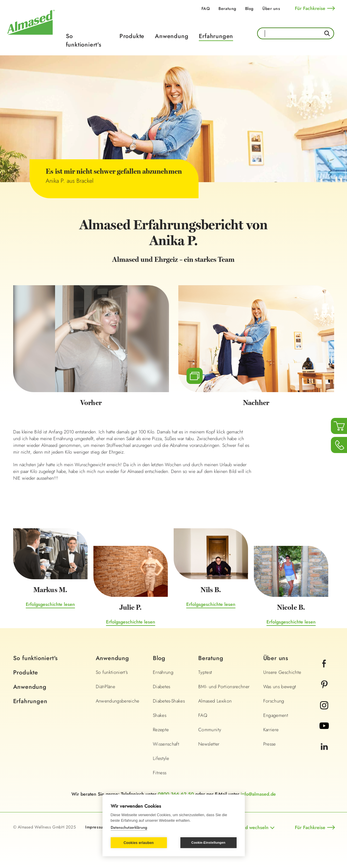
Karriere (271, 730)
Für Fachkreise (310, 8)
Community (210, 730)
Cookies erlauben (139, 843)
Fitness (160, 773)
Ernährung (163, 672)
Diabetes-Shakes (169, 701)
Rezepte (161, 730)
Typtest (205, 672)
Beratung (227, 8)
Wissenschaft (166, 744)
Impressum (96, 827)
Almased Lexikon (215, 701)
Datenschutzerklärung (129, 827)
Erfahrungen (216, 36)
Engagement (276, 715)
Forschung (274, 701)
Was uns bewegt (280, 687)
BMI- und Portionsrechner (224, 687)
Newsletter (209, 744)
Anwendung (172, 36)
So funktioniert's (84, 40)
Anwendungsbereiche (118, 701)
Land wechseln (253, 827)
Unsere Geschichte (282, 672)
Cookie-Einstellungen (208, 843)
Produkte (132, 36)
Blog (249, 8)
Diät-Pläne (106, 687)
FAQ (206, 8)
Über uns (271, 8)
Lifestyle (161, 758)
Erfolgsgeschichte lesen (50, 604)
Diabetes (162, 687)
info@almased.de (258, 794)
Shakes (160, 715)
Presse (270, 744)
